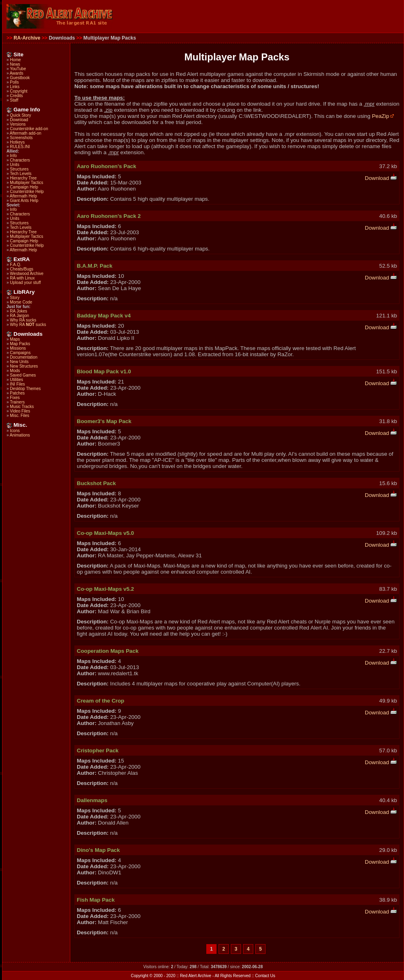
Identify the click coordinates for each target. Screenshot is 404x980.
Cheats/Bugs (21, 269)
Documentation (23, 357)
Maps (15, 339)
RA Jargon (19, 316)
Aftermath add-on (26, 133)
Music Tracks (22, 407)
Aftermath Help (23, 196)
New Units (19, 362)
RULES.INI (20, 147)
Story (15, 298)
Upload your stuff (25, 283)
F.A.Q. (16, 265)
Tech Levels (21, 174)
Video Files (20, 411)
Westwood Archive (27, 274)
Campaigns (20, 353)
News (15, 64)
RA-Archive (27, 38)
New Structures (24, 366)
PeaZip (383, 116)
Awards (17, 73)
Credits (16, 96)
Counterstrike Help (27, 192)
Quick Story (20, 115)
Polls (14, 82)
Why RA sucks (23, 320)
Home (15, 60)
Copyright (19, 91)
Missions (18, 348)
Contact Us (265, 976)
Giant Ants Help (24, 201)
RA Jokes (18, 311)
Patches (17, 393)
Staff (14, 100)
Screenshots (21, 138)
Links (15, 87)
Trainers (17, 402)
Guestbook (20, 78)
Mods (15, 371)
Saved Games (23, 375)
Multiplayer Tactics (27, 183)
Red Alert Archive (195, 976)
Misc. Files (19, 416)
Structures (19, 169)
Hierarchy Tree (23, 178)
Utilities (16, 380)
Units (15, 165)
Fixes (15, 398)
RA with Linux (22, 278)
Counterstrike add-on (29, 129)
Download (19, 120)
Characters (20, 160)
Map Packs (20, 344)
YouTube (18, 69)
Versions (18, 124)
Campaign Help (24, 187)
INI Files (17, 384)
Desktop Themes (25, 389)
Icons (15, 431)
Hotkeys (17, 142)
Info (13, 156)
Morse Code (21, 302)
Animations (20, 435)
